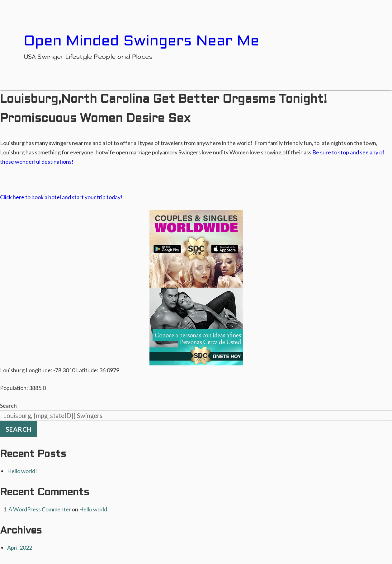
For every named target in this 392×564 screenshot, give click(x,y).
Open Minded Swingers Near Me (141, 42)
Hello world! (22, 471)
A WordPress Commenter (40, 509)
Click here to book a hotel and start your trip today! (61, 197)
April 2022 (20, 548)
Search (8, 406)
